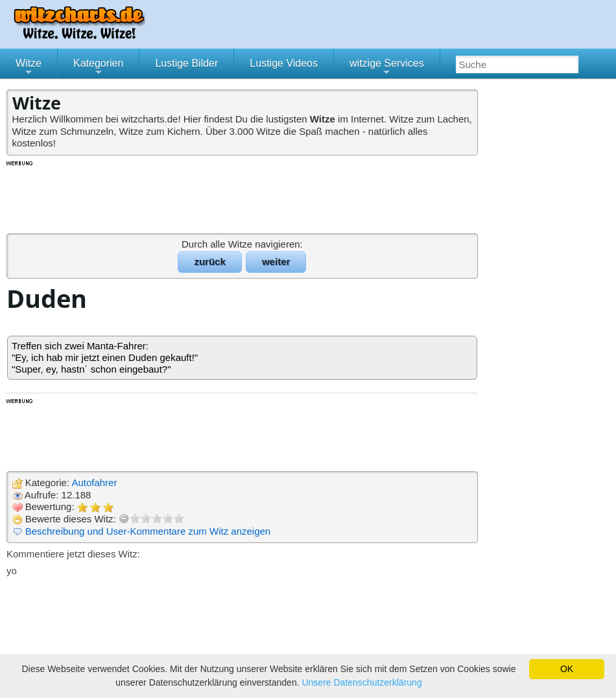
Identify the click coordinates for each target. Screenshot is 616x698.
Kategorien (98, 68)
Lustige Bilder (186, 63)
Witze (29, 68)
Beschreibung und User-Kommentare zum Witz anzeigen (148, 531)
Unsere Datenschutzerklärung (361, 682)
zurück (209, 262)
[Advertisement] (243, 196)
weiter (276, 262)
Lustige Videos (284, 63)
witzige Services (387, 68)
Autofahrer (94, 483)
